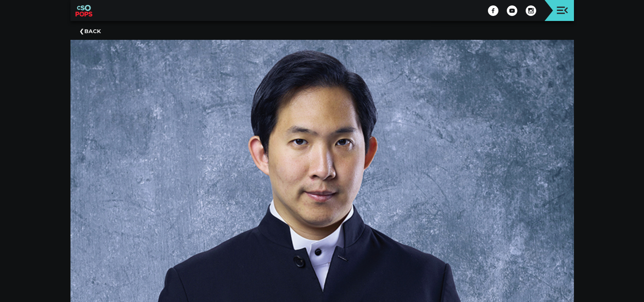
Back (93, 31)
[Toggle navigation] (562, 10)
